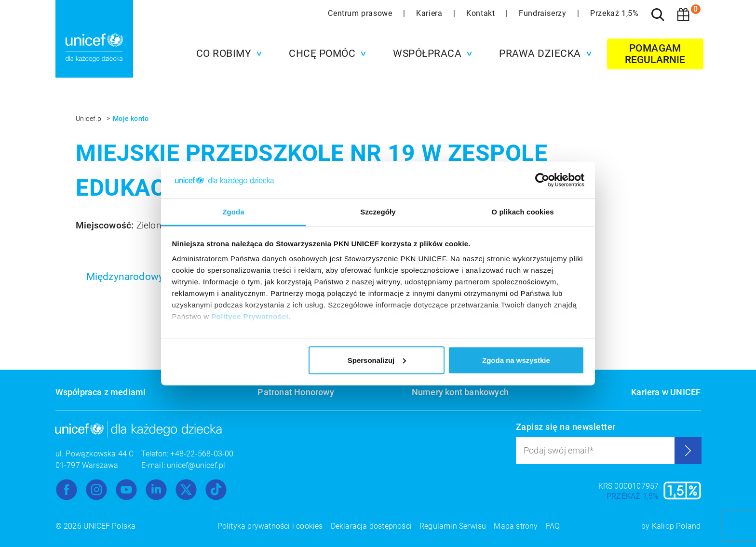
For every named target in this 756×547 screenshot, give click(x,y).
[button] (227, 53)
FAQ (553, 526)
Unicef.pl (90, 119)
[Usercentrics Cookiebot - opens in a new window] (542, 180)
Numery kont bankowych (460, 392)
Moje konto (131, 119)
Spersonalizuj (377, 360)
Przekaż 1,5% (614, 13)
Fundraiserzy (544, 13)
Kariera (430, 13)
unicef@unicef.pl (196, 465)
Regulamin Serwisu (453, 526)
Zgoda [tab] (233, 212)
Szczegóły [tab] (378, 212)
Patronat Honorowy (296, 392)
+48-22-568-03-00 (202, 454)
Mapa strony (516, 526)
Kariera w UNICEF (666, 392)
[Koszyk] (683, 14)
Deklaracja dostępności (371, 526)
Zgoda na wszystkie (516, 360)
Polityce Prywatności (250, 316)
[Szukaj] (658, 14)
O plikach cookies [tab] (522, 212)
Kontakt (482, 13)
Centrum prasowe (361, 13)
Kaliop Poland (676, 526)
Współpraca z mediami (101, 392)
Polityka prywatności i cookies (270, 526)
